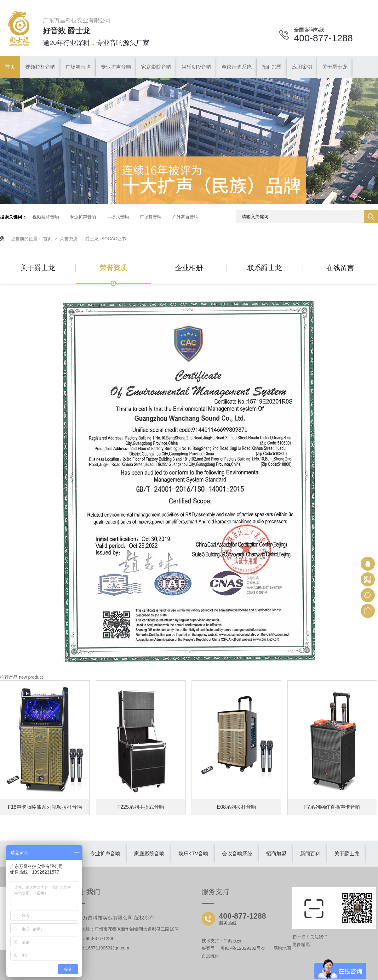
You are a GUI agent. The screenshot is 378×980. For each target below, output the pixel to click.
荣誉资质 (69, 239)
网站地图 (282, 948)
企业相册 (189, 268)
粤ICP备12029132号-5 (243, 948)
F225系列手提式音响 (140, 807)
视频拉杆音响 (46, 217)
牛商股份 (232, 941)
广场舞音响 (151, 217)
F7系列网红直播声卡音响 (332, 807)
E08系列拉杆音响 (237, 807)
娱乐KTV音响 (193, 854)
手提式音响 (118, 217)
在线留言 (340, 268)
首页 (48, 239)
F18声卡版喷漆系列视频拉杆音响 (45, 807)
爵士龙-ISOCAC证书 (106, 239)
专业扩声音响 (83, 217)
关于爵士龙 (38, 268)
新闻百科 (310, 854)
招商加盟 (276, 854)
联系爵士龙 (265, 268)
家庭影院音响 (149, 854)
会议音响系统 (237, 854)
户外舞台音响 (185, 217)
